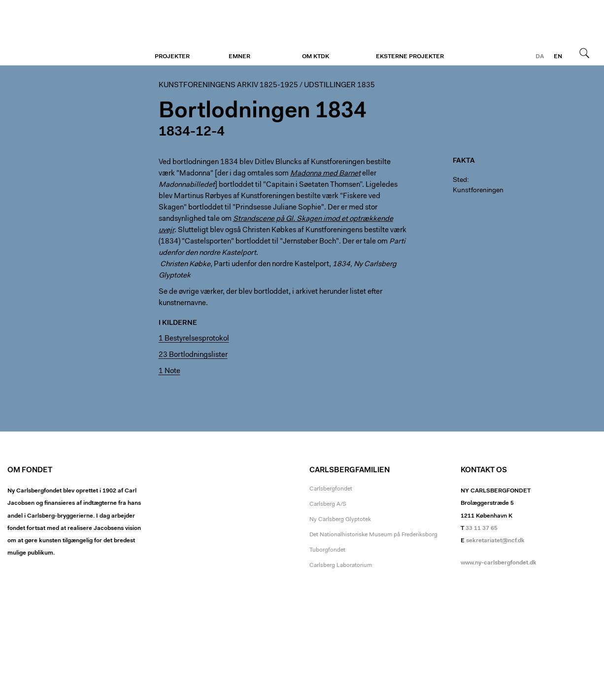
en (558, 57)
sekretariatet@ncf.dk (495, 541)
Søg (584, 53)
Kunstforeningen (68, 33)
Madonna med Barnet (325, 174)
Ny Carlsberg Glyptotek (340, 520)
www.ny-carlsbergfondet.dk (499, 563)
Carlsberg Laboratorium (341, 565)
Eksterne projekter (410, 57)
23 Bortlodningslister (193, 355)
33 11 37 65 (482, 528)
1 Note (169, 371)
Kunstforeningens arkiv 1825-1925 (228, 86)
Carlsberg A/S (328, 504)
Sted (460, 180)
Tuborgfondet (327, 550)
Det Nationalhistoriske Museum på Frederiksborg (373, 535)
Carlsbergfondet (331, 489)
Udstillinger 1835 (339, 86)
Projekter (172, 57)
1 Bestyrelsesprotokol (194, 339)
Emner (239, 57)
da (540, 57)
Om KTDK (316, 57)
